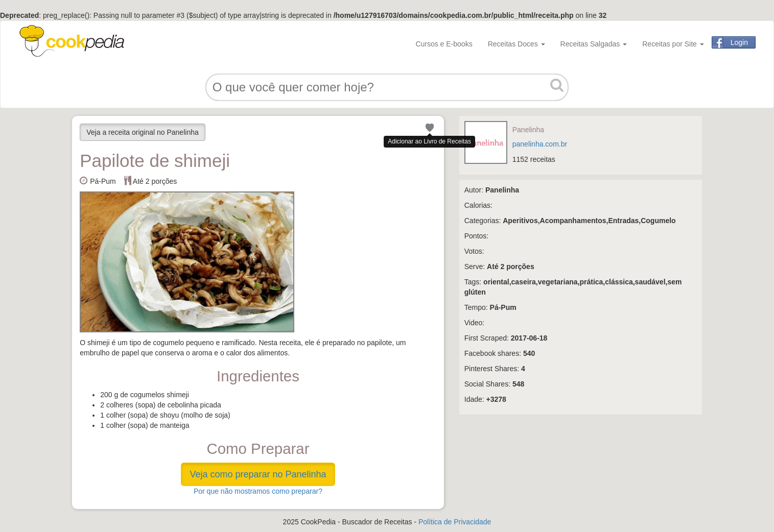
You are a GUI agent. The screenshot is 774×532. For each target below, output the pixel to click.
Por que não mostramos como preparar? (258, 491)
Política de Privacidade (455, 522)
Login (739, 42)
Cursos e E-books (444, 44)
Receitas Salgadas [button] (594, 44)
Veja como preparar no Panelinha (258, 474)
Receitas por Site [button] (673, 44)
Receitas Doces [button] (517, 44)
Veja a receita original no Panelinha (143, 132)
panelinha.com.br (540, 144)
